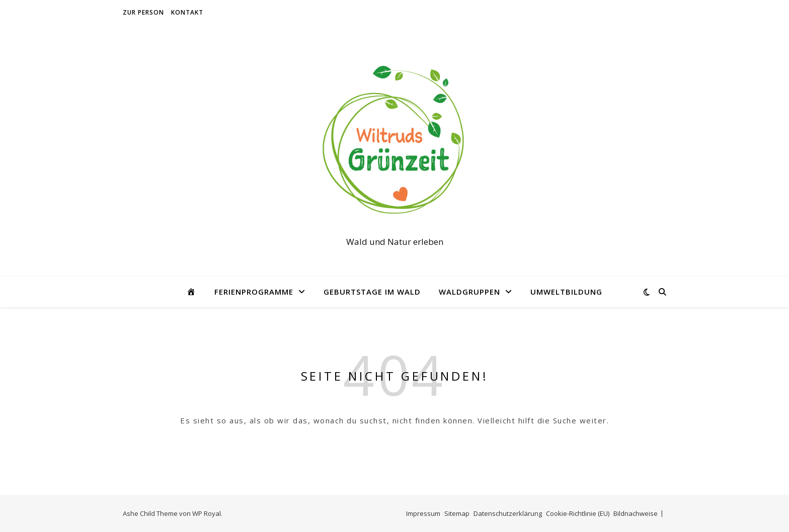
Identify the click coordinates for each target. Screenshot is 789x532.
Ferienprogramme (254, 292)
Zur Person (143, 12)
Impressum (423, 513)
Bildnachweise (636, 513)
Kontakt (187, 12)
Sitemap (457, 513)
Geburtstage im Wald (372, 292)
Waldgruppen (469, 292)
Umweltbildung (566, 292)
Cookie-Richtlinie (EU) (578, 513)
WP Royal (207, 513)
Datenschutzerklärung (508, 513)
